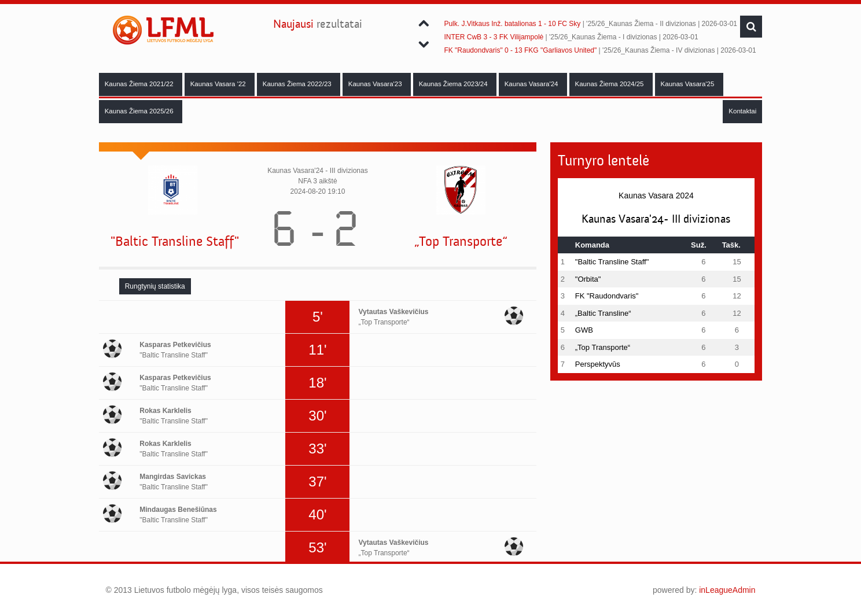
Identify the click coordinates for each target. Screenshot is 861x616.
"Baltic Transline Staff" (175, 241)
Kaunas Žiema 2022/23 (298, 84)
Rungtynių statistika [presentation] (155, 286)
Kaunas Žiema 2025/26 (140, 111)
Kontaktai (742, 111)
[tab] (155, 286)
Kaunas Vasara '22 (219, 84)
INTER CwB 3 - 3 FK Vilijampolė (494, 37)
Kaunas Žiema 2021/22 (140, 84)
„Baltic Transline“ (603, 313)
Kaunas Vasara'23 (376, 84)
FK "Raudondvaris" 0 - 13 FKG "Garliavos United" (520, 50)
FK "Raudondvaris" (607, 296)
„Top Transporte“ (461, 241)
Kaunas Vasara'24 (532, 84)
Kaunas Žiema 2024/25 (610, 84)
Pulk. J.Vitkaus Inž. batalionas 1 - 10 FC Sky (512, 24)
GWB (584, 330)
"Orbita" (588, 279)
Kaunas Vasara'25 (689, 84)
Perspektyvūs (598, 364)
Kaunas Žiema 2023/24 (454, 84)
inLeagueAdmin (727, 590)
